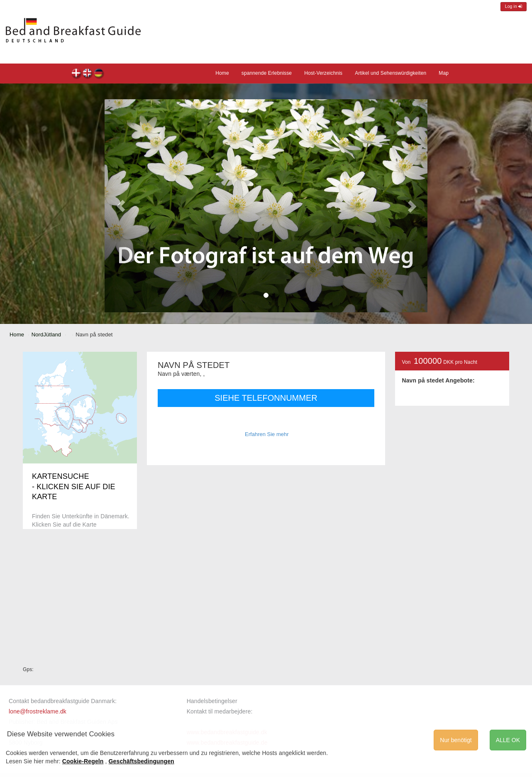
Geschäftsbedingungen (142, 761)
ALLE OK (508, 740)
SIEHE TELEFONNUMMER (266, 398)
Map (444, 73)
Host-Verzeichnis (323, 73)
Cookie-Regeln (83, 761)
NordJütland (46, 335)
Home (222, 73)
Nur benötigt (456, 740)
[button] (121, 206)
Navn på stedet (77, 74)
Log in (514, 6)
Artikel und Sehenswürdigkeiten (390, 73)
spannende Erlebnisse (267, 73)
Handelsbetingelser (212, 701)
